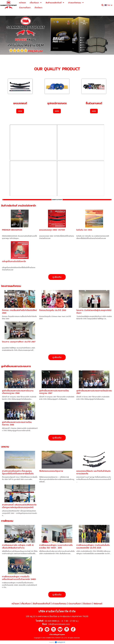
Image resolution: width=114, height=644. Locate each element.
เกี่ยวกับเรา (26, 604)
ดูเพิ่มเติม (57, 277)
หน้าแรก (15, 604)
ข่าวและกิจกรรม (59, 604)
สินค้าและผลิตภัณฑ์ (42, 604)
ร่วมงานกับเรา (75, 604)
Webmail (98, 604)
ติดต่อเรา (87, 604)
